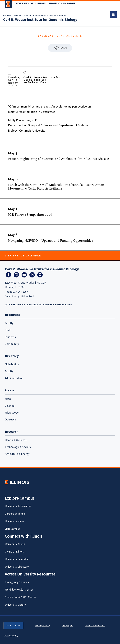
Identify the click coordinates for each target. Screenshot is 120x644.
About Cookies (13, 626)
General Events (69, 36)
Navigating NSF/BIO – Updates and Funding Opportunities (51, 241)
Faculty (9, 323)
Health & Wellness (16, 440)
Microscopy (12, 413)
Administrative (14, 378)
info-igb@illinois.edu (24, 296)
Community (12, 344)
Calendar (10, 406)
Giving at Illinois (14, 552)
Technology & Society (18, 447)
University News (15, 521)
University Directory (17, 567)
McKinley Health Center (19, 590)
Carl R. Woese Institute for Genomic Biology (40, 20)
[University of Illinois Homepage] (17, 482)
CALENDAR (46, 36)
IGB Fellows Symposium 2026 (30, 215)
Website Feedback (95, 626)
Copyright (67, 626)
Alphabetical (12, 365)
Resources (12, 315)
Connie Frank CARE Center (20, 597)
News (8, 399)
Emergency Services (17, 582)
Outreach (10, 420)
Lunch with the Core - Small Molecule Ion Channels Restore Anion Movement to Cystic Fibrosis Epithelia (56, 187)
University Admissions (18, 506)
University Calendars (17, 559)
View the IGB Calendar (23, 256)
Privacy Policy (42, 626)
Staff (8, 330)
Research (12, 432)
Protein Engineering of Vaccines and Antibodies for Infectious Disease (58, 159)
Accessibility (11, 636)
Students (10, 337)
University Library (15, 605)
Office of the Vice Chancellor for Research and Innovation (34, 16)
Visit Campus (13, 529)
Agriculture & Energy (17, 454)
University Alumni (15, 544)
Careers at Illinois (15, 514)
